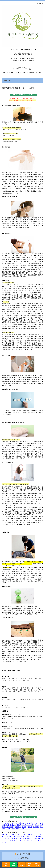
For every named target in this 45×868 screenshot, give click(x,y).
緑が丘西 (7, 680)
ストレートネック (28, 825)
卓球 (20, 838)
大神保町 (13, 688)
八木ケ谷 (31, 692)
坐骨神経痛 (14, 823)
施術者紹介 (15, 780)
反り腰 (8, 829)
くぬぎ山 (9, 699)
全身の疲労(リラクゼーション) (21, 829)
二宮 (39, 690)
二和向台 (9, 692)
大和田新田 (11, 678)
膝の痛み (18, 827)
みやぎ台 (24, 692)
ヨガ (37, 840)
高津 (31, 678)
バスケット (8, 836)
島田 (27, 678)
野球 (3, 835)
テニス (8, 835)
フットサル (29, 836)
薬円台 (37, 692)
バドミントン (6, 838)
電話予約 (6, 865)
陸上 (25, 835)
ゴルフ (14, 835)
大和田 (4, 678)
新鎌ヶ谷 (16, 699)
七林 (35, 690)
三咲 (18, 692)
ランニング (22, 840)
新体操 (30, 835)
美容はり (13, 825)
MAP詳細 (29, 865)
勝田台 (18, 678)
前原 (14, 692)
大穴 (7, 688)
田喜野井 (16, 690)
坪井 (10, 690)
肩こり (37, 825)
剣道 (14, 836)
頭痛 (20, 823)
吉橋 (24, 680)
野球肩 (24, 827)
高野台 (27, 688)
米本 (28, 680)
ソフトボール (27, 838)
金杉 (22, 688)
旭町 (3, 688)
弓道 (16, 840)
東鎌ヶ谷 (28, 699)
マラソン (20, 835)
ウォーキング (31, 840)
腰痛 (37, 823)
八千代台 (18, 680)
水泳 (12, 840)
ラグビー (14, 838)
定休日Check (37, 865)
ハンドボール (36, 838)
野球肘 (30, 827)
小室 (32, 688)
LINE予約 (14, 865)
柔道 (22, 836)
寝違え (19, 825)
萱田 (22, 678)
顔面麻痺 (25, 823)
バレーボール (37, 836)
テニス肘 (36, 827)
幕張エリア (9, 707)
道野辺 (22, 699)
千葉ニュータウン (20, 707)
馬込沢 (34, 699)
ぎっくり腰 (5, 823)
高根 (6, 690)
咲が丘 (37, 688)
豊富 (21, 690)
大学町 (35, 678)
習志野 (30, 690)
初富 (3, 699)
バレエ (35, 835)
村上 (13, 680)
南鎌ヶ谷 (40, 699)
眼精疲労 (32, 823)
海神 (18, 688)
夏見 (25, 690)
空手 (18, 836)
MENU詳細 (21, 865)
